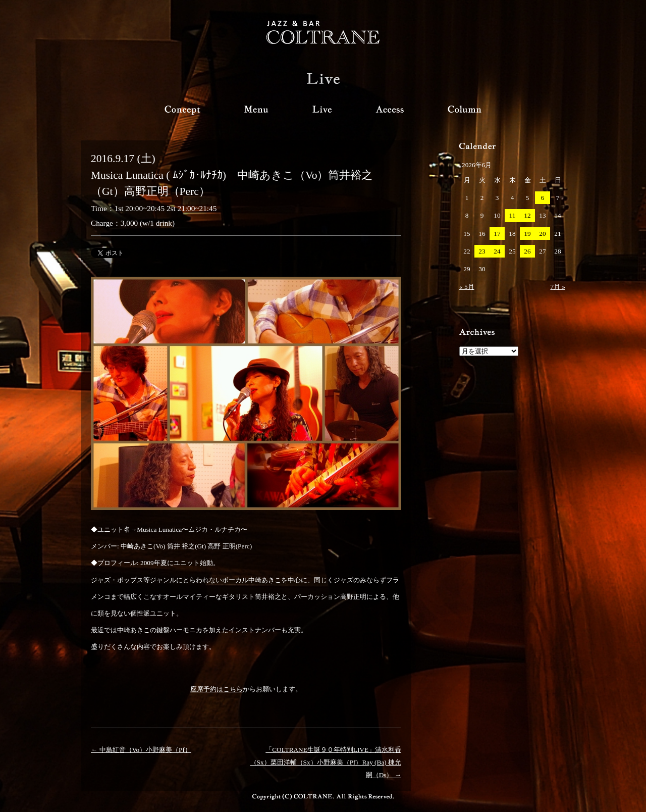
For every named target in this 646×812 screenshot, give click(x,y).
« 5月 (467, 287)
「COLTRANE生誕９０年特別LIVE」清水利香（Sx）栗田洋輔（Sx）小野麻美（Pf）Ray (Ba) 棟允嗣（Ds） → (326, 762)
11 (513, 215)
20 (542, 234)
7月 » (558, 287)
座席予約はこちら (217, 689)
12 (527, 215)
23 (482, 251)
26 (527, 251)
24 (497, 251)
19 (527, 234)
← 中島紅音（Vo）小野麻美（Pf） (141, 750)
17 (497, 234)
